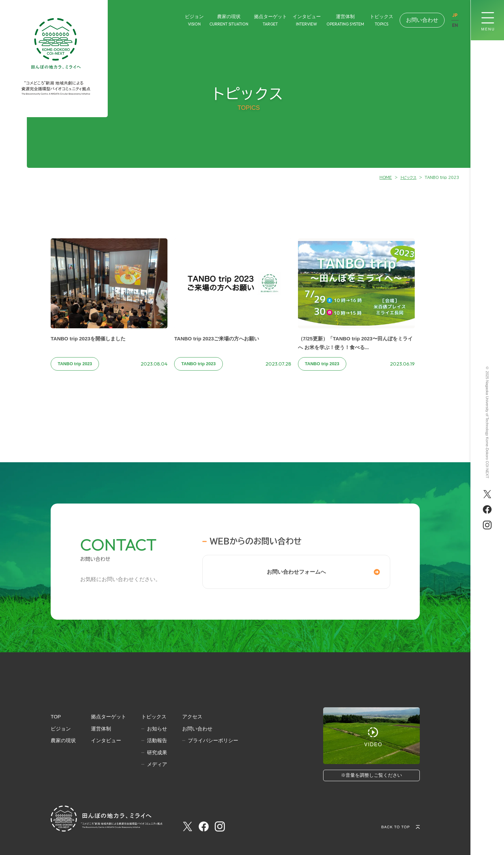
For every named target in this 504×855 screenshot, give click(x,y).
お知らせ (157, 729)
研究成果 (157, 752)
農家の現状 (63, 740)
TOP (56, 717)
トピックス (154, 717)
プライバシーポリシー (213, 740)
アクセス (192, 717)
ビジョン (61, 729)
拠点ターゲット (109, 717)
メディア (157, 764)
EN (455, 25)
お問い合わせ (422, 20)
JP (455, 15)
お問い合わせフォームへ (296, 572)
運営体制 (101, 729)
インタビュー (106, 740)
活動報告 (157, 740)
